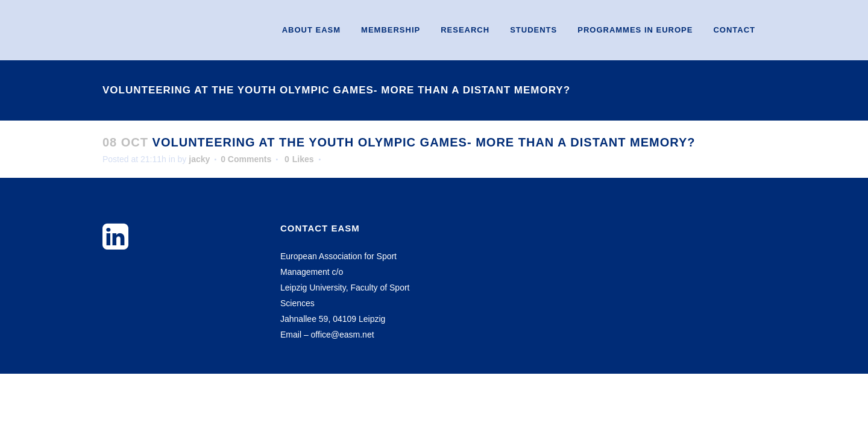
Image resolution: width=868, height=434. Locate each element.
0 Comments (246, 159)
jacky (199, 159)
